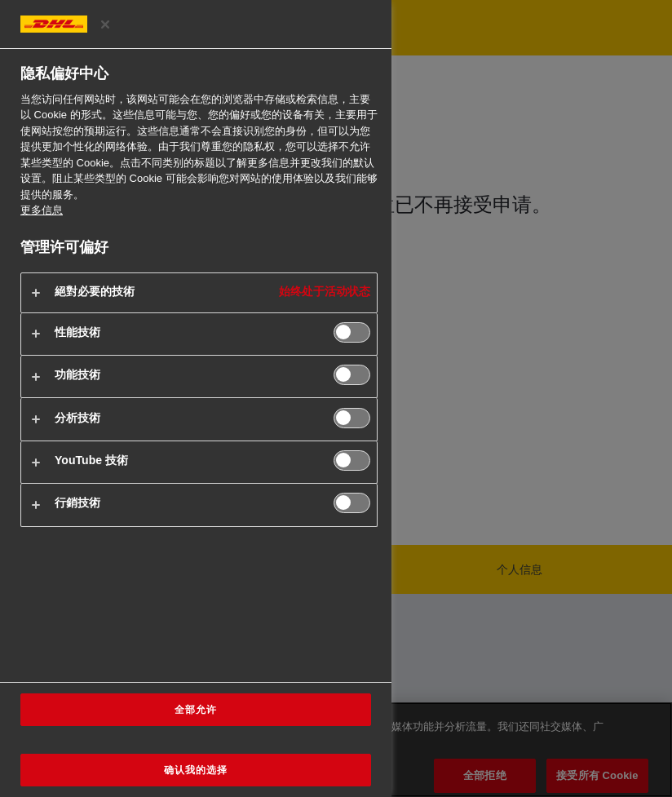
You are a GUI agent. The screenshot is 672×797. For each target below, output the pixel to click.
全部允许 (196, 710)
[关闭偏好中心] (105, 24)
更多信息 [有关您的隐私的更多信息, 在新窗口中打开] (42, 210)
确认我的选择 (196, 770)
